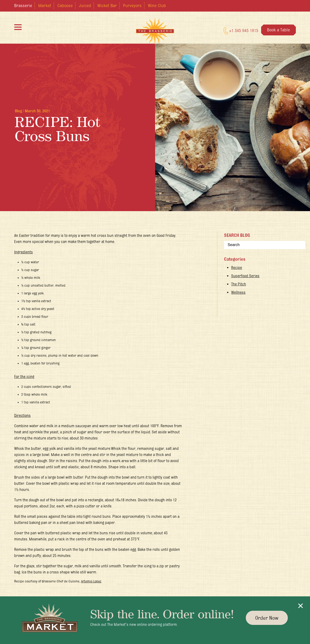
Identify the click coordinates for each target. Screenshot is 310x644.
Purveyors (132, 5)
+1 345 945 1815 (241, 31)
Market (45, 5)
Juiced (85, 5)
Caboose (65, 5)
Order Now (267, 618)
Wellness (238, 292)
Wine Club (157, 5)
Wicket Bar (107, 5)
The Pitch (239, 284)
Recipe (237, 268)
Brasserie (23, 5)
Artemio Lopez (91, 581)
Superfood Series (245, 276)
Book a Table (278, 30)
